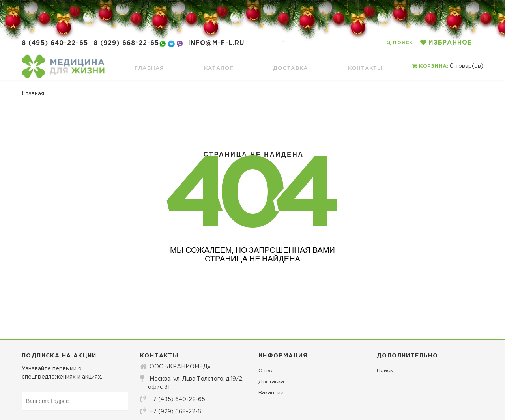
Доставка (271, 382)
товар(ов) (448, 66)
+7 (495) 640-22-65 (173, 399)
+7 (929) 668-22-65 (172, 411)
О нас (266, 371)
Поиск (385, 371)
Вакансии (271, 393)
